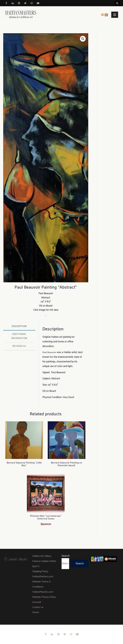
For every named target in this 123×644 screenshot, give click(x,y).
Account (37, 602)
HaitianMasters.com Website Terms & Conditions (43, 582)
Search (66, 556)
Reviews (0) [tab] (19, 346)
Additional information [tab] (19, 336)
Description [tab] (19, 326)
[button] (83, 39)
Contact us (38, 607)
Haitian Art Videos (42, 556)
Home (36, 612)
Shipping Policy (40, 571)
